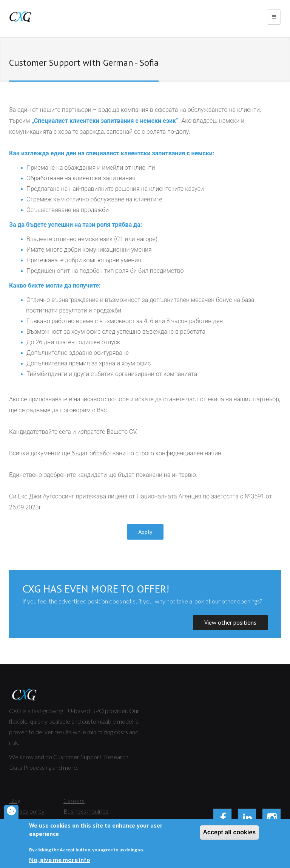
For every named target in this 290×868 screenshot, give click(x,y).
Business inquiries (86, 811)
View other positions (230, 622)
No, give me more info (60, 861)
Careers (74, 801)
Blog (15, 801)
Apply (145, 532)
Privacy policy (27, 811)
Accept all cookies (230, 834)
